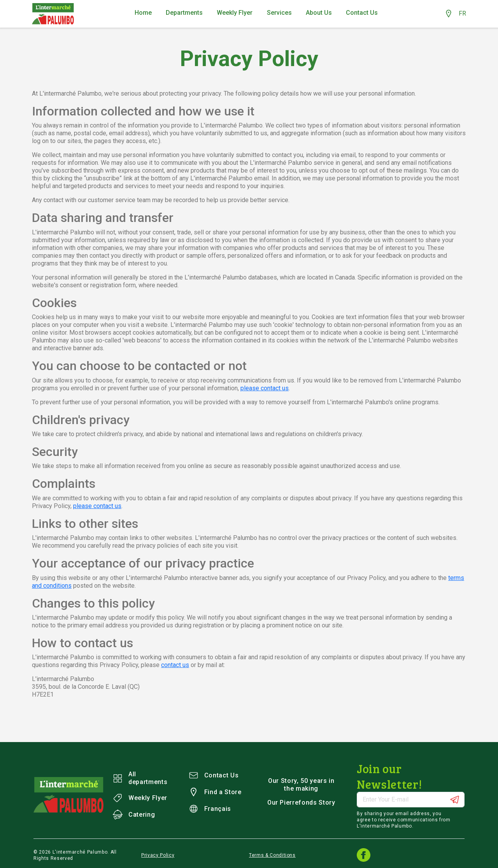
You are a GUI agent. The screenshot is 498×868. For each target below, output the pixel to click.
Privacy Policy (158, 855)
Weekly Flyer (140, 798)
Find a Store (215, 792)
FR (462, 13)
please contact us (265, 388)
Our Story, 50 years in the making (301, 785)
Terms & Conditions (272, 855)
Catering (134, 815)
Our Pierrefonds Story (301, 803)
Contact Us (214, 775)
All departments (140, 778)
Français (210, 809)
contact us (175, 665)
